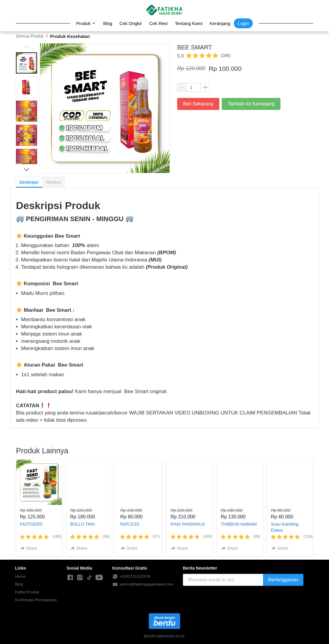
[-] (70, 578)
